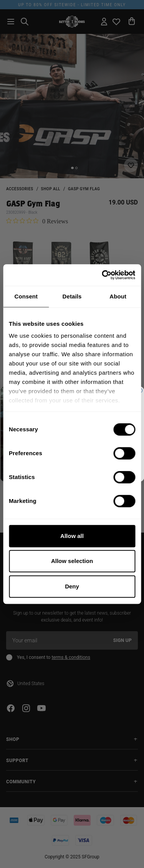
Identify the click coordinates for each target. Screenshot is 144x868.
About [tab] (118, 296)
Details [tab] (72, 296)
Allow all (72, 536)
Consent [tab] (26, 296)
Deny (72, 586)
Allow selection (72, 561)
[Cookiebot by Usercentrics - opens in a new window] (103, 275)
